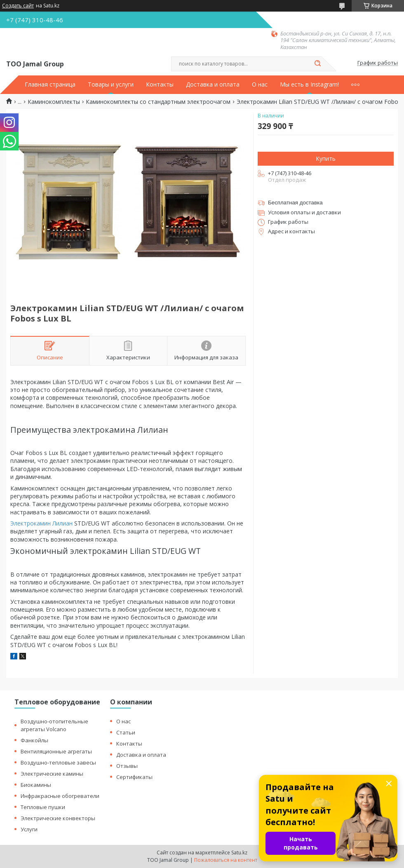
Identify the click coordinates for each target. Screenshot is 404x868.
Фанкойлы (34, 740)
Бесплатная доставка (295, 203)
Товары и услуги (111, 84)
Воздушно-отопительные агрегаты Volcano (54, 725)
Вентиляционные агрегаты (56, 751)
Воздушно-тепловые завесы (58, 762)
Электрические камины (52, 774)
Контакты (160, 84)
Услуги (29, 829)
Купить (326, 158)
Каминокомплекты (54, 102)
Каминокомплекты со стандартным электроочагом (158, 102)
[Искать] (317, 64)
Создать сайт (18, 6)
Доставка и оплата (213, 84)
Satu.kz (239, 853)
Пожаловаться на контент (226, 860)
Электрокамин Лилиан (41, 523)
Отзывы (127, 766)
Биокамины (36, 785)
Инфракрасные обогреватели (60, 796)
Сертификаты (134, 777)
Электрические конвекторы (58, 818)
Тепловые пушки (43, 807)
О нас (260, 84)
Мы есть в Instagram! (309, 84)
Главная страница (50, 84)
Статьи (126, 732)
